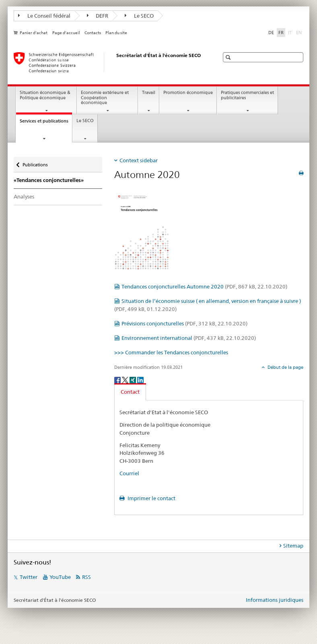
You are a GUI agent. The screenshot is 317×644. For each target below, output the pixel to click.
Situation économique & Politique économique (45, 95)
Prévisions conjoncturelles (184, 323)
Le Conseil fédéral (44, 16)
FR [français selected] (281, 33)
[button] (229, 57)
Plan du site (116, 33)
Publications (35, 163)
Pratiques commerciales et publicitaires (247, 95)
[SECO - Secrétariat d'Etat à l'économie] (108, 62)
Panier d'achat (34, 33)
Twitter (29, 577)
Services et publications (46, 123)
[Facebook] (118, 379)
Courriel (129, 473)
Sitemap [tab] (293, 546)
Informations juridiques (275, 600)
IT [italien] (291, 32)
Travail (149, 93)
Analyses (24, 196)
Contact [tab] (130, 392)
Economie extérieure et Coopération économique (105, 98)
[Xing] (133, 379)
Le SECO (139, 16)
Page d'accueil (66, 33)
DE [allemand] (271, 33)
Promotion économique (188, 93)
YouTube (60, 577)
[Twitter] (126, 379)
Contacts (93, 33)
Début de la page (285, 367)
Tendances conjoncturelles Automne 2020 (204, 286)
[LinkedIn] (140, 379)
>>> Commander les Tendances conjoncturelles (171, 352)
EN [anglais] (300, 32)
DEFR (98, 16)
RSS (86, 577)
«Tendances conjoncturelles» (49, 180)
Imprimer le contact (151, 498)
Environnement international (189, 338)
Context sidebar (139, 160)
